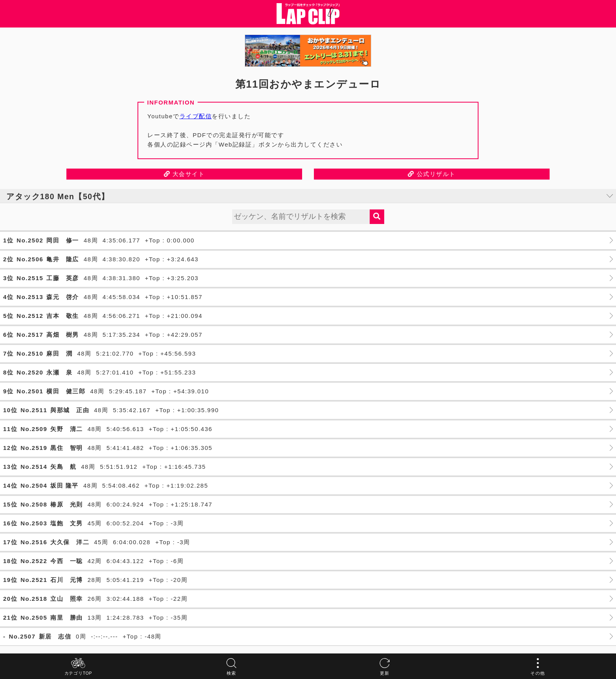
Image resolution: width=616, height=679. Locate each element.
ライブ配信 (196, 116)
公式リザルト (432, 174)
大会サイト (184, 174)
